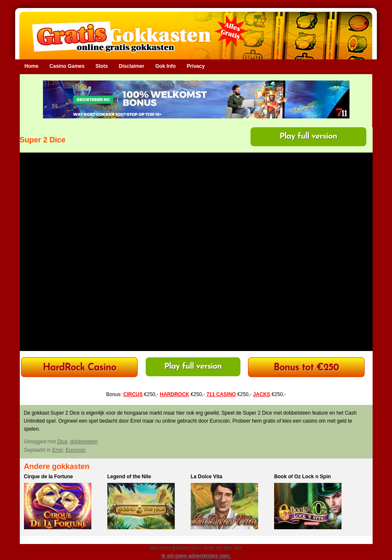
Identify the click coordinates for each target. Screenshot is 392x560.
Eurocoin (76, 450)
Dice (62, 442)
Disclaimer (132, 66)
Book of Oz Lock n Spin (303, 477)
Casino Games (67, 66)
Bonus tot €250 (306, 368)
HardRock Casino (79, 368)
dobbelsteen (84, 442)
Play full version (308, 137)
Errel (57, 450)
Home (31, 66)
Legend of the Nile (129, 477)
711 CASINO (221, 394)
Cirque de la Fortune (49, 477)
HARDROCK (174, 394)
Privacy (196, 66)
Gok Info (166, 66)
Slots (102, 66)
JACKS (262, 394)
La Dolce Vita (207, 477)
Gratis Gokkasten (196, 30)
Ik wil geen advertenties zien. (196, 556)
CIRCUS (133, 394)
